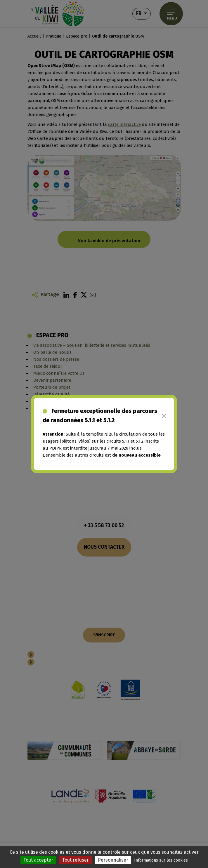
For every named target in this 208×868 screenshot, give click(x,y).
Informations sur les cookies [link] (161, 860)
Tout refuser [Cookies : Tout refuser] (76, 860)
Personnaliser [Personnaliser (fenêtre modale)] (113, 860)
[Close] (164, 416)
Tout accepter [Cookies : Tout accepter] (38, 860)
